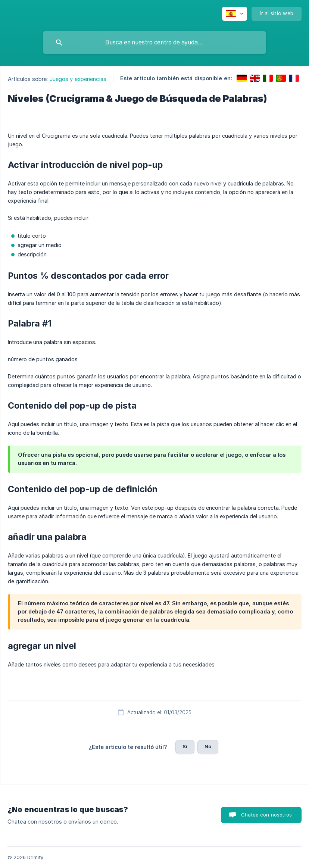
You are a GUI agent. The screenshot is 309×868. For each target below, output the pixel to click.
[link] (242, 78)
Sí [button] (185, 746)
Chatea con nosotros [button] (266, 815)
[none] (235, 14)
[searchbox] (154, 43)
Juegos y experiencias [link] (78, 79)
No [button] (208, 746)
